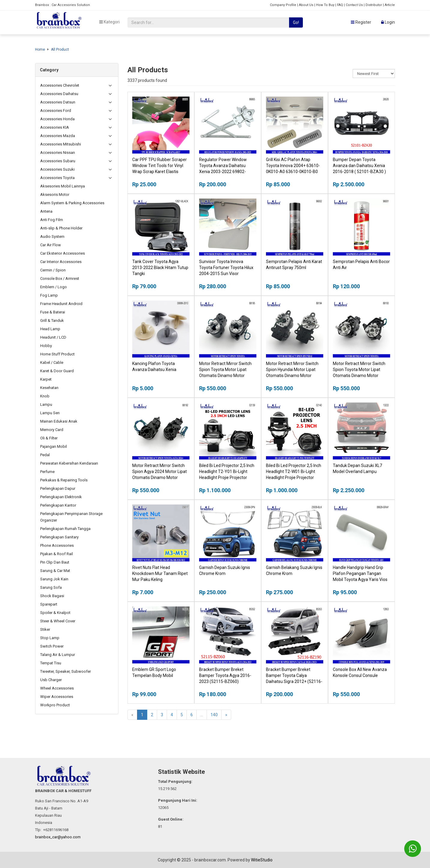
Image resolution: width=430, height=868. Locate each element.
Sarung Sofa (51, 587)
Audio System (52, 236)
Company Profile (283, 5)
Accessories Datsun (58, 102)
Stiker (45, 629)
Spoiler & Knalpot (55, 613)
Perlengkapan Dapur (58, 488)
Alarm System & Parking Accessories (72, 203)
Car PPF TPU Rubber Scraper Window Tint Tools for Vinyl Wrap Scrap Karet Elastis (160, 166)
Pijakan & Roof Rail (57, 554)
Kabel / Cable (52, 362)
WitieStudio (262, 860)
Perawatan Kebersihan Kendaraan (69, 463)
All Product (60, 49)
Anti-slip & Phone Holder (61, 228)
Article (390, 5)
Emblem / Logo (54, 287)
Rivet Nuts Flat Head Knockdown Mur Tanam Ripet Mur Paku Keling (160, 573)
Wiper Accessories (57, 697)
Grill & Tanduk (52, 320)
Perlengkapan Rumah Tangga (65, 529)
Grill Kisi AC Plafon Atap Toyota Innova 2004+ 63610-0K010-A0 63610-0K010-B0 (293, 166)
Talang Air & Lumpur (58, 655)
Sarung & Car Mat (55, 571)
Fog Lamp (49, 295)
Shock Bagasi (52, 596)
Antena (46, 211)
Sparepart (49, 604)
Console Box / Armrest (60, 278)
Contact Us (354, 5)
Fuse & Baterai (53, 312)
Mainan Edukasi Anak (59, 421)
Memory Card (52, 430)
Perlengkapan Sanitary (59, 537)
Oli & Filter (49, 438)
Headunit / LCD (53, 337)
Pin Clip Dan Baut (55, 562)
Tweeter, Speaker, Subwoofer (66, 671)
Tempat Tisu (51, 663)
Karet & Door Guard (57, 371)
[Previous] (132, 715)
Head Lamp (50, 329)
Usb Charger (51, 680)
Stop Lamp (50, 638)
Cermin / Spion (53, 270)
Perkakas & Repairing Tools (64, 480)
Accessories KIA (55, 127)
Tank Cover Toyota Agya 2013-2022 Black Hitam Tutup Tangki (160, 268)
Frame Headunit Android (61, 304)
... (202, 715)
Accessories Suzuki (57, 169)
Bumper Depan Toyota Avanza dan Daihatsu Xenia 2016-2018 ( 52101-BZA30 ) (359, 166)
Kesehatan (49, 388)
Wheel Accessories (57, 688)
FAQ (340, 5)
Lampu (46, 404)
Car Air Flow (51, 245)
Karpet (46, 379)
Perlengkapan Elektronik (61, 497)
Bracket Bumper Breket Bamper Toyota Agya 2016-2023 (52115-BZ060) (225, 675)
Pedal (45, 455)
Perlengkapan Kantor (58, 505)
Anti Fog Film (52, 220)
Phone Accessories (57, 545)
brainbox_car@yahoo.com (58, 837)
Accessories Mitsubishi (61, 144)
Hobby (46, 346)
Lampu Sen (50, 413)
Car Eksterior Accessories (63, 253)
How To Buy (325, 5)
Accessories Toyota (57, 178)
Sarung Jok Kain (54, 579)
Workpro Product (55, 705)
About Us (306, 5)
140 (214, 715)
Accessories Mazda (58, 136)
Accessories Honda (57, 119)
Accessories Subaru (58, 161)
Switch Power (52, 646)
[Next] (226, 715)
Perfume (47, 472)
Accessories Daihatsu (59, 94)
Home (40, 49)
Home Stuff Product (57, 354)
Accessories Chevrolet (60, 85)
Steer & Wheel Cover (58, 621)
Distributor (374, 5)
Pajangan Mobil (54, 446)
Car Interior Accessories (61, 262)
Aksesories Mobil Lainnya (63, 186)
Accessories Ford (56, 111)
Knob (45, 396)
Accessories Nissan (58, 153)
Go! (296, 22)
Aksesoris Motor (55, 195)
